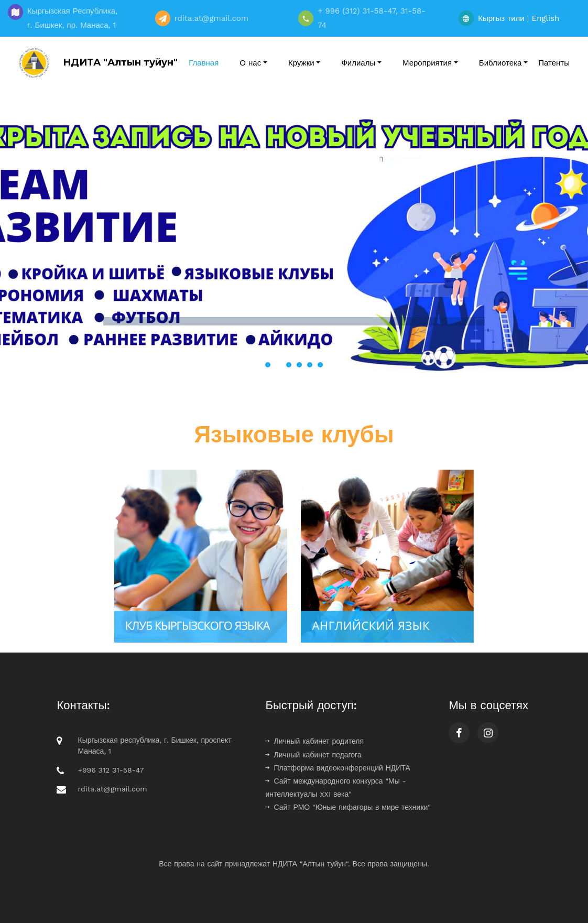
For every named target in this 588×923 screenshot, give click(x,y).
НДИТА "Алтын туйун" (95, 63)
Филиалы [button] (358, 63)
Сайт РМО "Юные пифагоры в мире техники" (348, 807)
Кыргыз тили (501, 18)
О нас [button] (250, 63)
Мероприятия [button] (427, 63)
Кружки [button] (301, 63)
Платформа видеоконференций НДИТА (337, 768)
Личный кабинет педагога (313, 755)
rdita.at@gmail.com (112, 789)
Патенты (554, 63)
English (546, 18)
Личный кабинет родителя (314, 741)
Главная (204, 63)
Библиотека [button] (500, 63)
